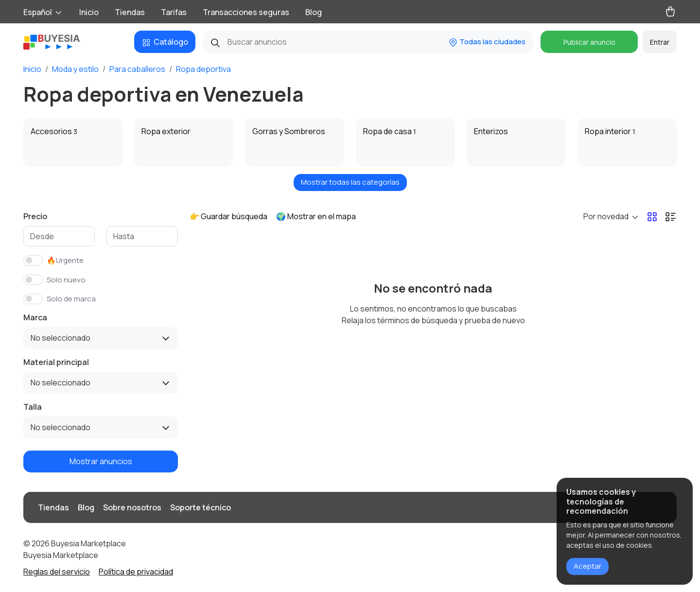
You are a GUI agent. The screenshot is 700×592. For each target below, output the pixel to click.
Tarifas (174, 12)
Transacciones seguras (246, 12)
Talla (33, 407)
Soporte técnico (201, 507)
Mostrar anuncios (101, 461)
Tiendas (130, 12)
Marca (35, 317)
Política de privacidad (136, 572)
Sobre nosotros (132, 507)
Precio (35, 216)
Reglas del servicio (57, 572)
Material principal (56, 362)
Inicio (89, 12)
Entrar (660, 42)
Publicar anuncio (589, 42)
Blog (314, 12)
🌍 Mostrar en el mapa (316, 216)
